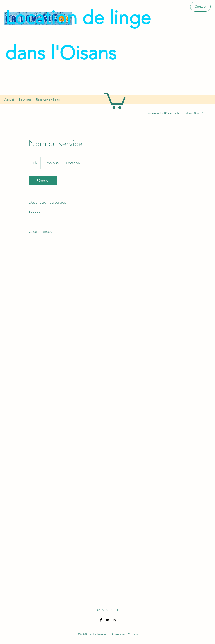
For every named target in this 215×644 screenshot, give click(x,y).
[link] (43, 181)
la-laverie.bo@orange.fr (163, 113)
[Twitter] (107, 620)
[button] (200, 7)
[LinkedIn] (114, 620)
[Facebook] (101, 620)
